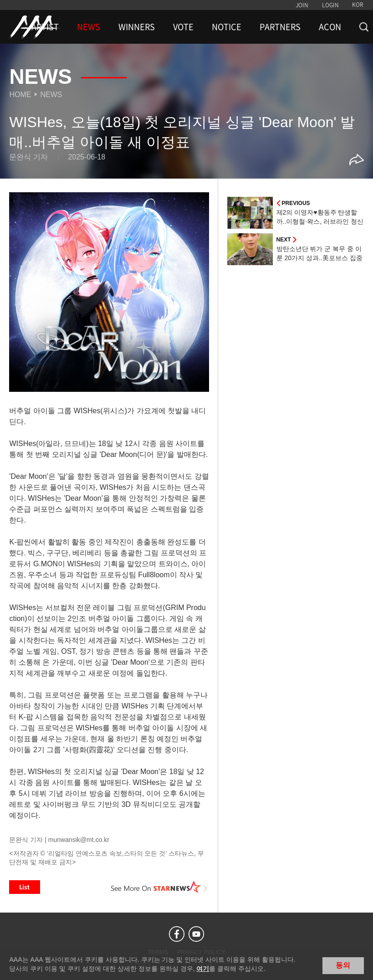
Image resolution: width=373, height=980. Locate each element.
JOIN (302, 5)
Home (20, 95)
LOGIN (330, 5)
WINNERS (137, 27)
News (51, 95)
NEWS (89, 27)
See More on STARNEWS (159, 887)
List (25, 887)
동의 (343, 965)
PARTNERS (280, 27)
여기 (203, 969)
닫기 (359, 965)
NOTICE (227, 27)
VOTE (183, 27)
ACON (330, 27)
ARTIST (45, 27)
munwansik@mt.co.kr (79, 840)
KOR (358, 5)
